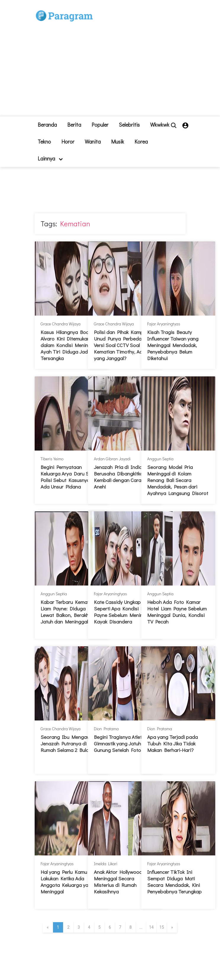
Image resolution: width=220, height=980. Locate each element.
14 (151, 927)
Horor (68, 141)
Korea (141, 141)
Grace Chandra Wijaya (61, 324)
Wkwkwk (160, 125)
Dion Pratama (106, 729)
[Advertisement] (126, 60)
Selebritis (129, 125)
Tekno (44, 141)
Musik (118, 141)
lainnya (50, 158)
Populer (100, 125)
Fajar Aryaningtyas (164, 324)
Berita (74, 125)
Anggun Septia (160, 459)
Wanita (93, 141)
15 (162, 927)
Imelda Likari (106, 864)
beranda (47, 125)
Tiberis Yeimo (52, 459)
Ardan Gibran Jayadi (112, 459)
